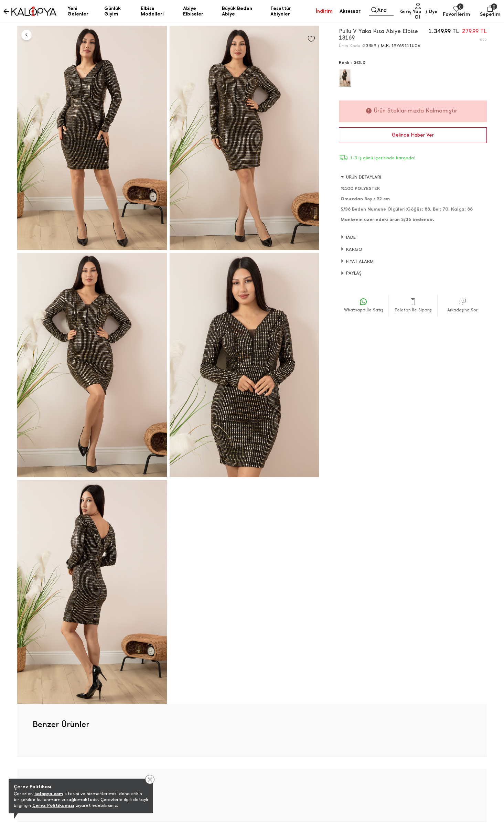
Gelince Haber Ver (413, 135)
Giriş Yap (411, 12)
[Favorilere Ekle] (311, 39)
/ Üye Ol (426, 14)
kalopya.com (49, 794)
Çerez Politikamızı (53, 805)
